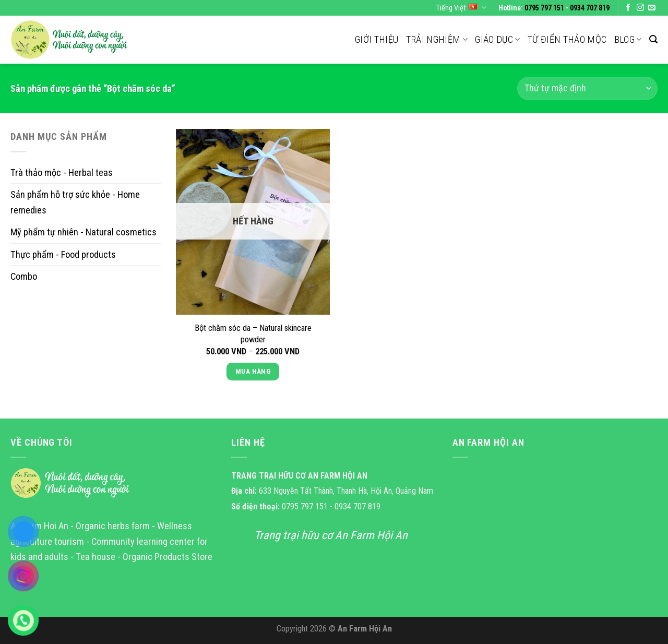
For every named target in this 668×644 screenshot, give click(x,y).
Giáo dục (498, 39)
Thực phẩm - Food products (63, 254)
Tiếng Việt (461, 8)
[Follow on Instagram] (640, 8)
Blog (628, 39)
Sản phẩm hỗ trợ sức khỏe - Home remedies (75, 202)
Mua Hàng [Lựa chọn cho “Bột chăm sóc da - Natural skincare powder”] (253, 371)
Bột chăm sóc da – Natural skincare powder (253, 334)
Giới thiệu (377, 39)
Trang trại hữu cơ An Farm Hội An (331, 535)
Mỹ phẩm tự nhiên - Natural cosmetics (83, 232)
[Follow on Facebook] (628, 8)
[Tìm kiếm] (653, 39)
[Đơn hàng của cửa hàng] (587, 88)
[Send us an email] (652, 8)
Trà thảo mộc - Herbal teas (62, 172)
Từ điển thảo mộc (567, 39)
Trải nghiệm (437, 39)
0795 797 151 (544, 8)
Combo (24, 276)
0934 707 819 (590, 8)
